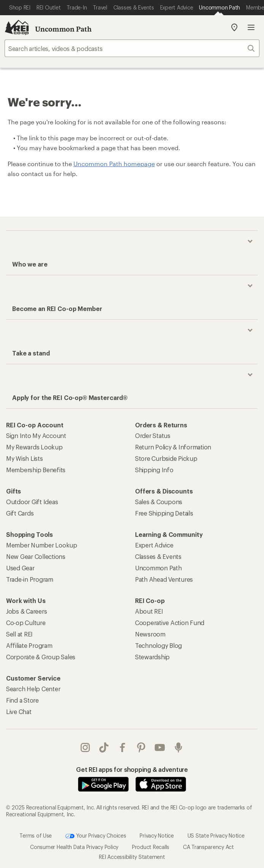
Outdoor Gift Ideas (32, 502)
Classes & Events (158, 556)
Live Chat (19, 712)
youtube (160, 747)
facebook (122, 747)
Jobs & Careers (26, 611)
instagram (85, 747)
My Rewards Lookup (34, 447)
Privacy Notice (157, 835)
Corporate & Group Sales (41, 657)
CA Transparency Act (208, 847)
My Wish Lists (25, 458)
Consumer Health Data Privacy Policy (74, 847)
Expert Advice (154, 545)
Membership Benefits (36, 470)
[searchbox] (132, 48)
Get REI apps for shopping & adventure (132, 769)
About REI (149, 611)
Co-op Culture (26, 623)
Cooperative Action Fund (170, 623)
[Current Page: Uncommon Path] (219, 8)
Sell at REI (19, 634)
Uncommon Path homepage (114, 164)
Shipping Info (154, 470)
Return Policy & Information (173, 447)
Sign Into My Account (36, 436)
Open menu (251, 27)
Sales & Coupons (159, 502)
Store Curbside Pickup (166, 458)
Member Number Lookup (42, 545)
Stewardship (152, 657)
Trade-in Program (30, 579)
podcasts (178, 747)
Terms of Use (36, 835)
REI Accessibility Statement (132, 857)
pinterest (141, 747)
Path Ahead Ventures (164, 579)
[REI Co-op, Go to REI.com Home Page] (17, 27)
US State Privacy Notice (216, 835)
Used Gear (20, 568)
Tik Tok (104, 747)
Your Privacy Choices (96, 836)
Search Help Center (33, 689)
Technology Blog (158, 645)
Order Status (153, 436)
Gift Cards (20, 513)
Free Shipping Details (164, 513)
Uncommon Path (63, 29)
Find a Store (22, 700)
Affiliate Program (29, 645)
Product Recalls (151, 847)
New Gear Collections (36, 556)
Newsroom (150, 634)
